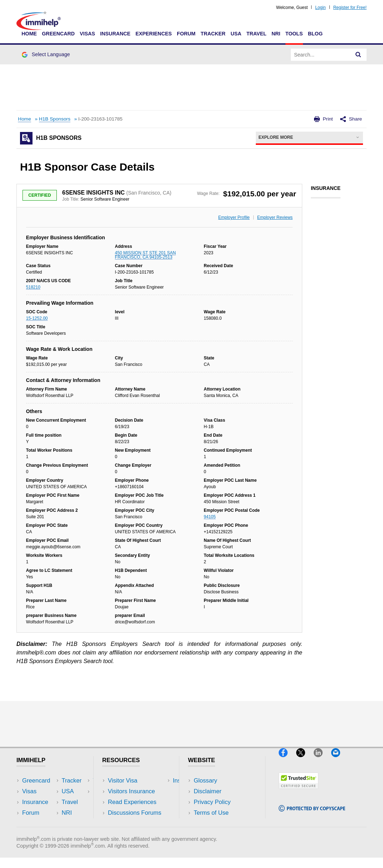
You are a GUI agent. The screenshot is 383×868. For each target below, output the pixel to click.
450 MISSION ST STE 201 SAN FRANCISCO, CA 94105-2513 (146, 255)
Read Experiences (132, 802)
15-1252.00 (37, 318)
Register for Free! (350, 8)
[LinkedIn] (322, 760)
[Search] (358, 55)
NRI (276, 34)
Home (29, 34)
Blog (315, 34)
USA (236, 34)
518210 (33, 287)
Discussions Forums (135, 813)
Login (320, 8)
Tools (294, 34)
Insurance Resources (136, 823)
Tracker (213, 34)
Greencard (58, 34)
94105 (210, 517)
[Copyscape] (312, 815)
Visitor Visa (123, 781)
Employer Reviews (275, 217)
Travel (257, 34)
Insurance (115, 34)
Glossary (205, 781)
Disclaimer (208, 791)
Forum (186, 34)
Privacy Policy (212, 802)
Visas (87, 34)
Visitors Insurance (131, 791)
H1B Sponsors (55, 119)
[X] (305, 760)
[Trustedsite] (299, 792)
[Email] (339, 760)
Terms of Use (211, 813)
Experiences (153, 34)
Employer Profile (234, 217)
